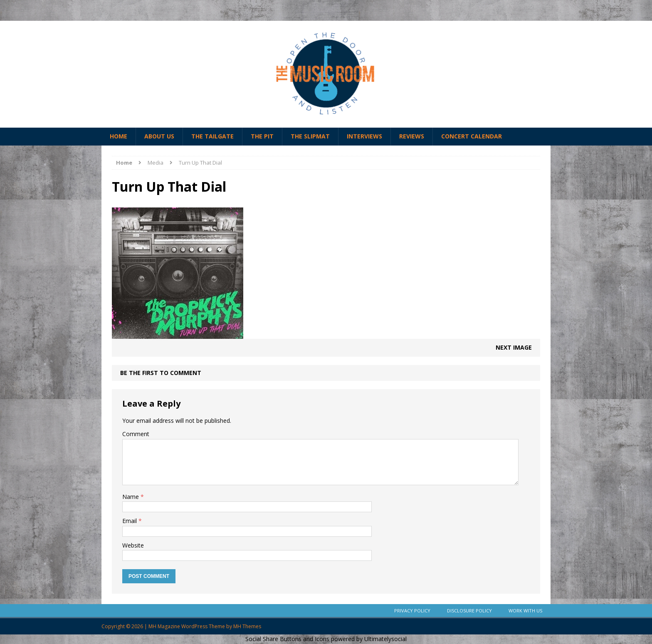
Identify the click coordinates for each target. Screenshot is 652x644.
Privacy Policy (412, 611)
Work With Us (525, 611)
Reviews (412, 136)
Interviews (364, 136)
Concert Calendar (472, 136)
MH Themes (247, 626)
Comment (136, 434)
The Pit (262, 136)
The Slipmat (310, 136)
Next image (514, 347)
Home (119, 136)
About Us (159, 136)
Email (130, 521)
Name (131, 497)
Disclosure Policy (469, 611)
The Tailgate (212, 136)
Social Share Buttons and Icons (287, 639)
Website (133, 545)
